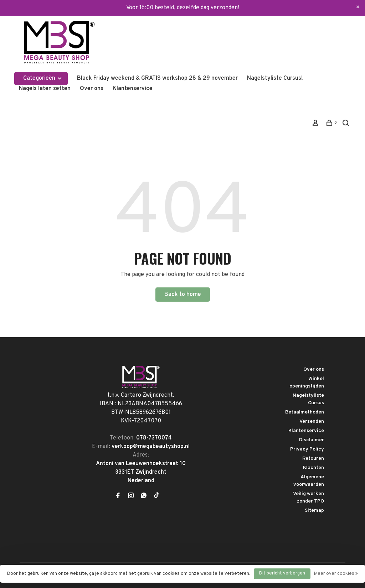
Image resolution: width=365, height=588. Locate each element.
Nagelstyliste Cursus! (275, 78)
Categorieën (43, 78)
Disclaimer (312, 440)
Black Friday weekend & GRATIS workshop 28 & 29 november (157, 78)
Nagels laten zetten (45, 89)
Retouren (313, 459)
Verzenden (312, 422)
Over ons (92, 89)
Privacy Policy (307, 449)
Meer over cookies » (336, 574)
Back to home (183, 295)
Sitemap (314, 511)
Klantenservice (133, 89)
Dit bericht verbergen (282, 573)
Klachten (313, 468)
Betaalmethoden (305, 412)
